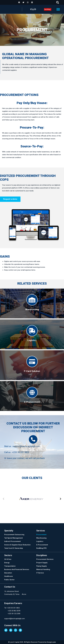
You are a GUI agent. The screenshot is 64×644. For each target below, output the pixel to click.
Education (8, 573)
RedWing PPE (41, 548)
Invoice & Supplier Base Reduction (17, 545)
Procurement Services (45, 559)
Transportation (10, 566)
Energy (7, 563)
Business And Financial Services (17, 569)
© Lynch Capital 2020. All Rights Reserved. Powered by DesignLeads (32, 642)
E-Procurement (42, 545)
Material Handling (43, 569)
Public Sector (9, 580)
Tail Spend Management (14, 538)
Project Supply (42, 563)
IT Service (40, 573)
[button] (58, 2)
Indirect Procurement (12, 541)
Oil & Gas (8, 559)
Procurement (41, 535)
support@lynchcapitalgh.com (26, 446)
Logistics (40, 541)
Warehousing (41, 538)
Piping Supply (41, 566)
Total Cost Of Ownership (14, 548)
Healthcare (9, 576)
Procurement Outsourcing (14, 535)
